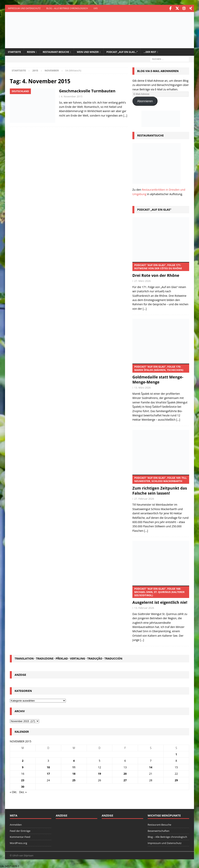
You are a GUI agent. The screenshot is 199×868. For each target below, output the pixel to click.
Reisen (31, 51)
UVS (96, 8)
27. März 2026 (143, 280)
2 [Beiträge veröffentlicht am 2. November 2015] (23, 760)
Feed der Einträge (20, 830)
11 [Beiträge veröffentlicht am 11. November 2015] (74, 767)
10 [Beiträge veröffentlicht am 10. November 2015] (48, 767)
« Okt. (14, 792)
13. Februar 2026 (144, 607)
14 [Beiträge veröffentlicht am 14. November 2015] (151, 767)
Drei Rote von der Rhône (161, 270)
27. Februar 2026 (144, 498)
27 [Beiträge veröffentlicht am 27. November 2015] (125, 780)
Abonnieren (145, 101)
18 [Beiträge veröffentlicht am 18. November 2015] (74, 773)
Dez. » (23, 792)
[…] (125, 115)
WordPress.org (19, 843)
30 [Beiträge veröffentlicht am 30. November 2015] (23, 786)
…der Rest (150, 51)
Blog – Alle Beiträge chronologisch (67, 8)
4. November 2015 (72, 96)
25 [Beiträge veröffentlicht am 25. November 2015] (74, 780)
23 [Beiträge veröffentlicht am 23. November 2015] (23, 780)
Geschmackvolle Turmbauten (87, 90)
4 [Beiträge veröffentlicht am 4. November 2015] (74, 760)
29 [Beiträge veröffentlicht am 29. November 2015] (176, 780)
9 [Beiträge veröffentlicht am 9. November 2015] (23, 767)
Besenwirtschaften (158, 830)
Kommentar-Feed (20, 836)
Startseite (14, 51)
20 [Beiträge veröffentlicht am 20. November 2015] (125, 773)
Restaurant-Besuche (56, 51)
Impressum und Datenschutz (24, 8)
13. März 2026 (143, 387)
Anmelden (16, 824)
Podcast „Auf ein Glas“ (154, 209)
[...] (145, 308)
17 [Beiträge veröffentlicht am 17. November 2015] (48, 773)
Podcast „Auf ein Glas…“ (122, 51)
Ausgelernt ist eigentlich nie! (161, 595)
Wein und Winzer (88, 51)
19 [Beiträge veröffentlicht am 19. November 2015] (99, 773)
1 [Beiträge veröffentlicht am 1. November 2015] (176, 754)
